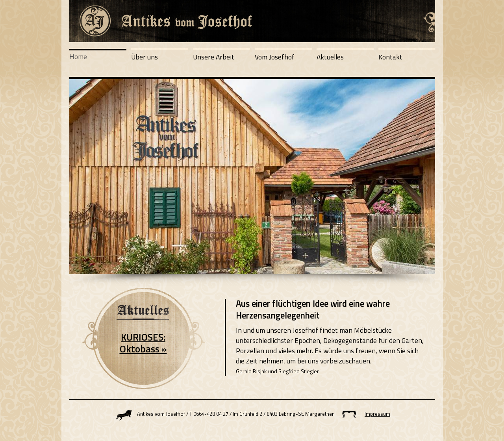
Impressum (377, 414)
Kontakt (390, 57)
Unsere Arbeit (214, 57)
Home (78, 57)
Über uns (145, 57)
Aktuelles (330, 57)
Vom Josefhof (275, 57)
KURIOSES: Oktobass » (143, 343)
